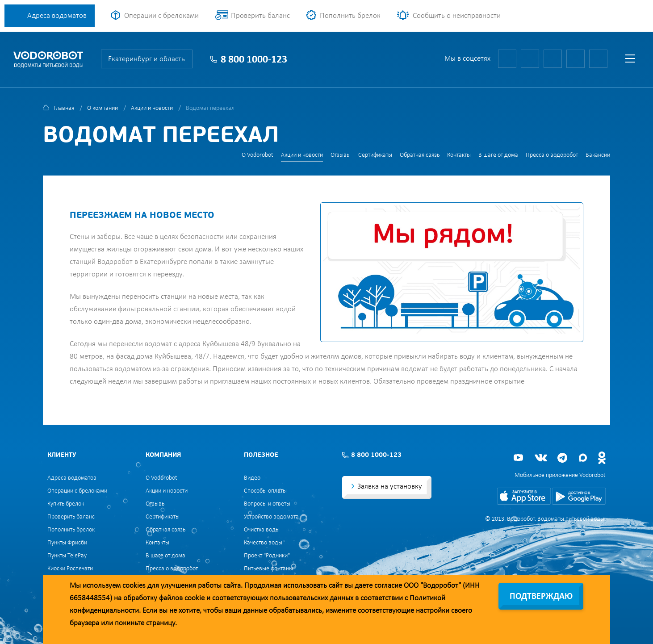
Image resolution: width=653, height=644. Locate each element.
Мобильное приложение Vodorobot (560, 475)
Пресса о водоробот (552, 155)
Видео (252, 478)
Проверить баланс (260, 16)
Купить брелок (66, 504)
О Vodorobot (257, 155)
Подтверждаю (541, 597)
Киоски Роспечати (70, 569)
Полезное (261, 455)
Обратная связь (420, 155)
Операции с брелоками (161, 16)
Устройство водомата (271, 517)
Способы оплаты (265, 491)
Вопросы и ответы (267, 504)
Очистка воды (262, 530)
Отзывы (341, 155)
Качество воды (263, 543)
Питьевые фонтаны (268, 569)
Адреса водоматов (57, 16)
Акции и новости (152, 108)
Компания (163, 455)
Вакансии (598, 155)
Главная (64, 108)
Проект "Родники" (267, 556)
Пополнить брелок (350, 16)
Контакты (459, 155)
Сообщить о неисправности (457, 16)
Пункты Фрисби (67, 543)
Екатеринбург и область (147, 59)
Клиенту (62, 455)
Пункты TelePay (67, 556)
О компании (103, 108)
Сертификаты (375, 155)
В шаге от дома (498, 155)
